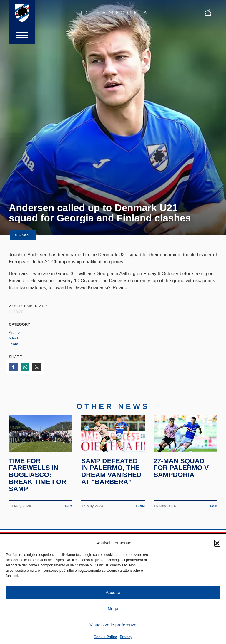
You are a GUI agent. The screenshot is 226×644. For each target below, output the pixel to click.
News (14, 338)
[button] (217, 543)
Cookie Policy (105, 637)
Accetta (113, 592)
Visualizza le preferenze (113, 625)
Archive (15, 333)
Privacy (126, 637)
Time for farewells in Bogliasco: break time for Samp (38, 475)
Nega (113, 609)
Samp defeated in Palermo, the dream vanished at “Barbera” (111, 472)
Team (14, 344)
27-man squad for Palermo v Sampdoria (181, 468)
